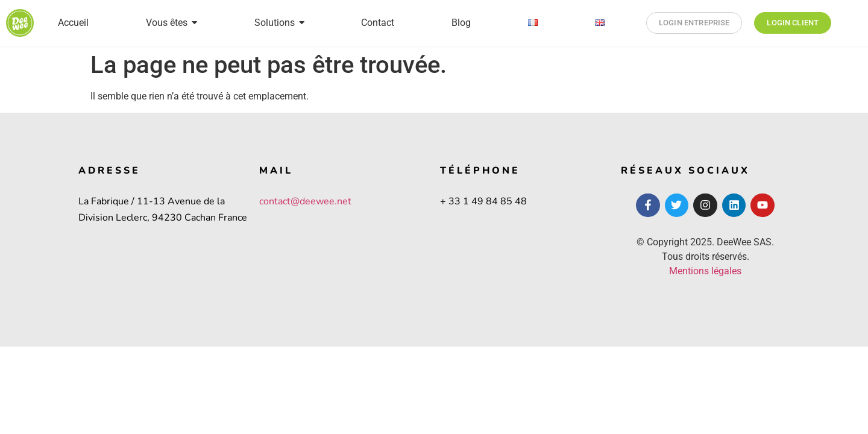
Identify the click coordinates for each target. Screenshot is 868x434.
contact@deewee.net (305, 201)
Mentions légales (705, 271)
